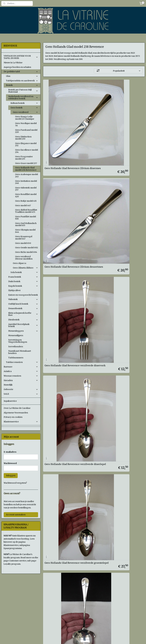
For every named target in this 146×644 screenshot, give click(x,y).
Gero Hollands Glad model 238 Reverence (26, 169)
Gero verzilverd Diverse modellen (24, 258)
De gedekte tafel (21, 72)
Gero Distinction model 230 (23, 138)
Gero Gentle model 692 (27, 248)
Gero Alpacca (19, 263)
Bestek (22, 85)
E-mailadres (10, 452)
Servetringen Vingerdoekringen (18, 341)
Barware (21, 367)
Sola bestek (24, 272)
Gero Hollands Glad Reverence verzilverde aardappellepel (114, 254)
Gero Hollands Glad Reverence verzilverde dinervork (62, 192)
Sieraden (21, 380)
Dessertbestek (23, 308)
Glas (22, 76)
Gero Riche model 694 (26, 252)
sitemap (86, 639)
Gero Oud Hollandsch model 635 (26, 224)
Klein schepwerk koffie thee (23, 314)
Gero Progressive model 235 (24, 158)
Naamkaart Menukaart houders (20, 352)
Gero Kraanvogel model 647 (24, 238)
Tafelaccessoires (22, 362)
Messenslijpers (16, 335)
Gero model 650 (23, 243)
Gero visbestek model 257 (26, 189)
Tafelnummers (16, 358)
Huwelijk (8, 385)
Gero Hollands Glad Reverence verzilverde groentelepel (62, 254)
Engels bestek (23, 286)
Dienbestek (23, 320)
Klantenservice (21, 422)
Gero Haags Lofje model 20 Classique (25, 118)
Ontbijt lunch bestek (23, 304)
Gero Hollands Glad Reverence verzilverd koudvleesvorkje (62, 316)
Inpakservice (10, 401)
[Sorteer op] (118, 71)
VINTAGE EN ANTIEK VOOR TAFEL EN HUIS (21, 57)
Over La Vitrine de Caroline (17, 408)
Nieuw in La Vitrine (13, 63)
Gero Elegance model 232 (26, 144)
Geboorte (21, 389)
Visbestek (23, 299)
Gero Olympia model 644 (25, 231)
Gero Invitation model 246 (26, 182)
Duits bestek (23, 281)
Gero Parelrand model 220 (26, 131)
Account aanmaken (16, 515)
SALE (21, 394)
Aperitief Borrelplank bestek (23, 325)
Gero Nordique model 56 (26, 124)
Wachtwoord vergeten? (15, 483)
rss (92, 639)
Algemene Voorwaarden (16, 413)
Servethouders (16, 347)
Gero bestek (24, 108)
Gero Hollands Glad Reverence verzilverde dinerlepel (114, 192)
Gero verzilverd (25, 112)
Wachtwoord (10, 463)
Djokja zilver (14, 290)
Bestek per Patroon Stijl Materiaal (23, 91)
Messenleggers (23, 331)
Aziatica (21, 371)
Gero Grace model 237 (26, 163)
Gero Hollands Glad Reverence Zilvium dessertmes (119, 130)
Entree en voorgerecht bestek (23, 295)
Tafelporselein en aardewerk (22, 81)
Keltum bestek (24, 103)
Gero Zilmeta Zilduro (25, 268)
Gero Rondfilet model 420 (26, 195)
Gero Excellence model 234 (27, 151)
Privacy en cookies (13, 417)
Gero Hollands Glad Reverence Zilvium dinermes (67, 130)
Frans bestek (23, 277)
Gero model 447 (23, 205)
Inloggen (11, 475)
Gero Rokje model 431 (26, 201)
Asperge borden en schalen (17, 67)
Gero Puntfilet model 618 (26, 218)
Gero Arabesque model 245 (27, 175)
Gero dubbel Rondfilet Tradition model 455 (26, 211)
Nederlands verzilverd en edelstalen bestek (23, 97)
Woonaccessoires (21, 376)
